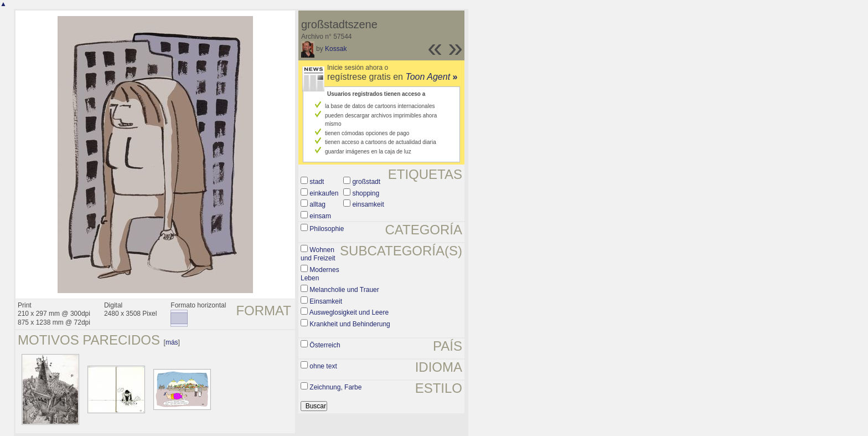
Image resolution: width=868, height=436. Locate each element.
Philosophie (327, 229)
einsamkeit (368, 204)
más (172, 342)
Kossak (336, 49)
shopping (366, 193)
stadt (317, 182)
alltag (317, 204)
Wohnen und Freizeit (318, 254)
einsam (320, 216)
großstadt (366, 182)
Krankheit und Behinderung (350, 324)
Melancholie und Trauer (344, 290)
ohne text (323, 366)
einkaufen (324, 193)
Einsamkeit (326, 301)
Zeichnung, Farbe (335, 387)
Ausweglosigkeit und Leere (349, 312)
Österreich (325, 345)
